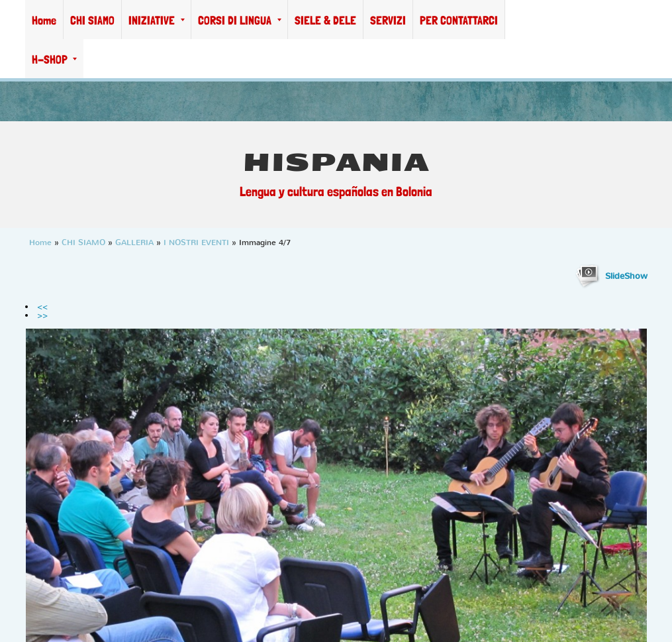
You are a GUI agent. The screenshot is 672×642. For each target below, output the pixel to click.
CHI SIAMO (92, 20)
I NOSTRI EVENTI (196, 242)
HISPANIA (336, 163)
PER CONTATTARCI (459, 20)
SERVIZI (388, 20)
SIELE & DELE (325, 20)
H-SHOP (54, 59)
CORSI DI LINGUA (240, 20)
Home (44, 20)
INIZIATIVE (157, 20)
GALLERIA (134, 242)
